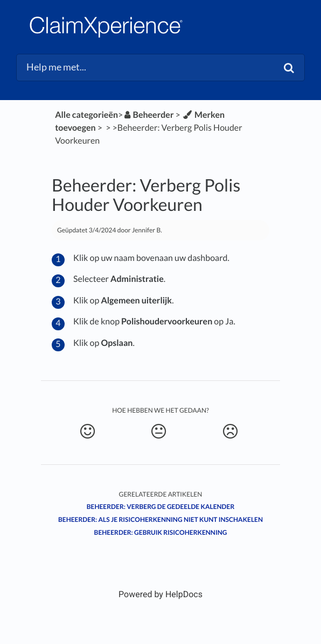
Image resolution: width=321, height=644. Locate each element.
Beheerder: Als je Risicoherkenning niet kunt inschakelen (160, 519)
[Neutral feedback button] (159, 431)
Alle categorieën (86, 115)
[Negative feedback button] (230, 431)
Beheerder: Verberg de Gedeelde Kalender (161, 507)
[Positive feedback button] (88, 431)
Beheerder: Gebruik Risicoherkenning (161, 532)
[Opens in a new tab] (160, 594)
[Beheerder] (148, 115)
